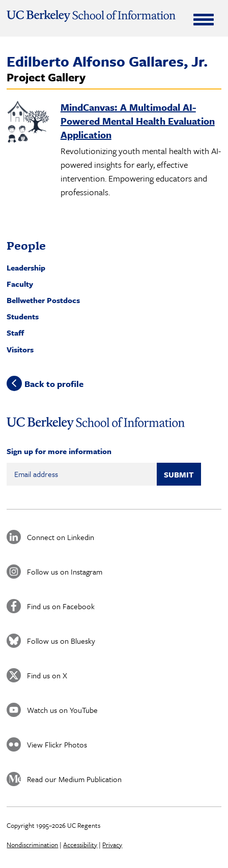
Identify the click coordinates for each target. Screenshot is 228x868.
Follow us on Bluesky (61, 641)
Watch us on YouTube (62, 710)
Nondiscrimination (32, 845)
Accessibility (80, 845)
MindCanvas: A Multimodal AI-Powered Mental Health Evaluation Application (138, 121)
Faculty (20, 284)
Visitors (20, 349)
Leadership (26, 267)
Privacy (112, 845)
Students (23, 316)
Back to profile (54, 384)
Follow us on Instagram (65, 572)
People (26, 245)
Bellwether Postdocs (43, 300)
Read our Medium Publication (74, 779)
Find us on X (47, 675)
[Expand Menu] (204, 19)
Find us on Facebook (61, 606)
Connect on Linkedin (61, 537)
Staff (15, 333)
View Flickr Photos (57, 744)
